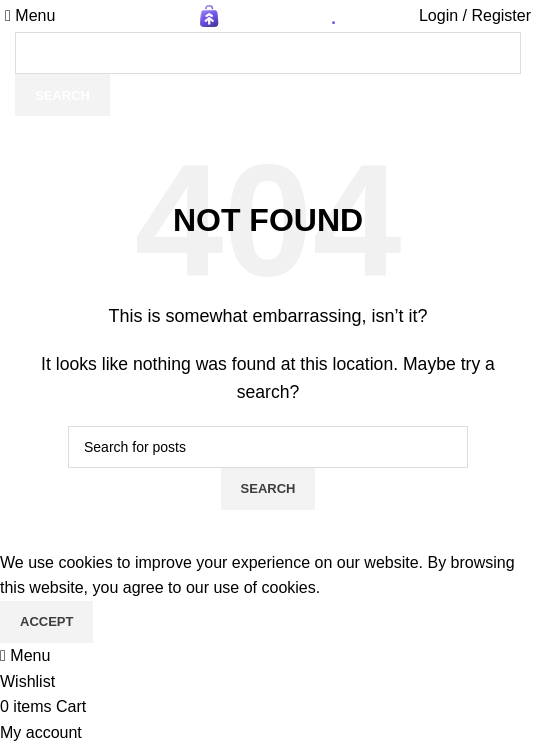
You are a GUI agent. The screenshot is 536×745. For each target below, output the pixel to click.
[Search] (268, 53)
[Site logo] (268, 14)
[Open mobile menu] (30, 15)
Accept (46, 621)
